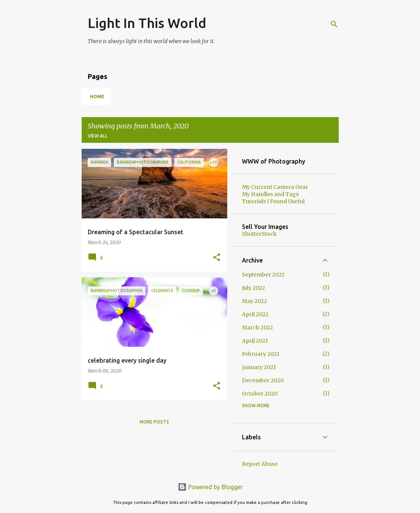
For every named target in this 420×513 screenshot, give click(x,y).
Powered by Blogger (210, 487)
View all (98, 136)
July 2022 (253, 288)
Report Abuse (260, 464)
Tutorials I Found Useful (273, 201)
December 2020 (263, 380)
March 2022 (257, 328)
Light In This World (147, 23)
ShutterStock (259, 234)
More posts (154, 422)
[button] (217, 258)
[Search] (334, 24)
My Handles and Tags (270, 194)
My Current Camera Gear (275, 187)
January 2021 (259, 367)
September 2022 (263, 275)
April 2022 (255, 314)
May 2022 (254, 301)
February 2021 (261, 354)
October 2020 (260, 394)
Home (97, 97)
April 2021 (255, 341)
